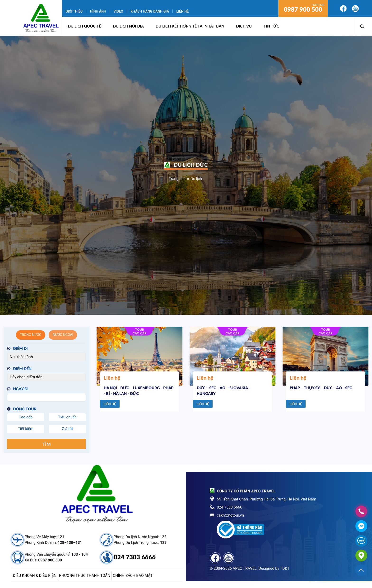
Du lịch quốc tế (84, 26)
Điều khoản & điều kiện (35, 576)
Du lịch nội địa (128, 26)
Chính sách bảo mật (133, 576)
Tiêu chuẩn (67, 417)
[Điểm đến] (46, 377)
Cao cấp (26, 417)
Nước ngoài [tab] (63, 335)
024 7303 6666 (135, 557)
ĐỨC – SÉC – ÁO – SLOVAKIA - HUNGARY (223, 391)
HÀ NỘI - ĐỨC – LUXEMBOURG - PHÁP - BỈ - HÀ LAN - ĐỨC (139, 391)
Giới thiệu (74, 12)
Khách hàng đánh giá (150, 12)
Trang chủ (177, 179)
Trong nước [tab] (31, 335)
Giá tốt (67, 429)
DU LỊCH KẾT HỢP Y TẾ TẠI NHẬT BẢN (190, 26)
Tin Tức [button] (271, 26)
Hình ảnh (98, 12)
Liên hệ (182, 12)
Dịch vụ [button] (244, 26)
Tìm (47, 445)
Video (118, 12)
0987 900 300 (50, 560)
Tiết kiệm (26, 429)
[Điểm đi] (46, 357)
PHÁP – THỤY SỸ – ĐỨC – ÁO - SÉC (321, 388)
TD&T (285, 568)
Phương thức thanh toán (85, 576)
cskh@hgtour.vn (230, 515)
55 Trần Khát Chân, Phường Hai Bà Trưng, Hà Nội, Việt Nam (267, 499)
